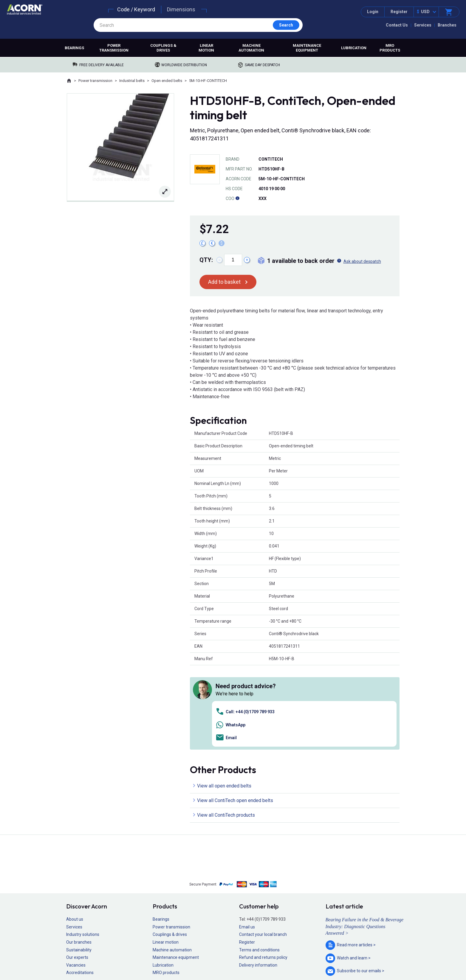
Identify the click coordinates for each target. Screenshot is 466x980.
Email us (247, 843)
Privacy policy (214, 958)
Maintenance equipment (307, 48)
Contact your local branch (263, 850)
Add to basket (224, 282)
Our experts (77, 873)
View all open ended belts (224, 702)
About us (75, 835)
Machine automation (251, 48)
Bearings (74, 48)
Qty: (206, 260)
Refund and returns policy (263, 873)
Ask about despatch (362, 261)
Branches (447, 25)
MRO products (390, 48)
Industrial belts (132, 81)
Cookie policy (239, 958)
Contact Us (397, 25)
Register (399, 12)
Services (423, 25)
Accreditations (80, 888)
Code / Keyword (136, 9)
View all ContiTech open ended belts (235, 716)
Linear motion (206, 48)
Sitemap (193, 958)
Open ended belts (167, 81)
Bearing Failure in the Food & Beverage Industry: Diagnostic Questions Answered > (365, 842)
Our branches (79, 858)
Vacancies (76, 881)
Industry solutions (83, 850)
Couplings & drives (163, 48)
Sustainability (79, 866)
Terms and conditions (259, 866)
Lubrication (354, 48)
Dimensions (181, 9)
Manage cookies (266, 958)
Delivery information (258, 881)
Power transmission (114, 48)
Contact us (418, 963)
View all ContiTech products (226, 731)
